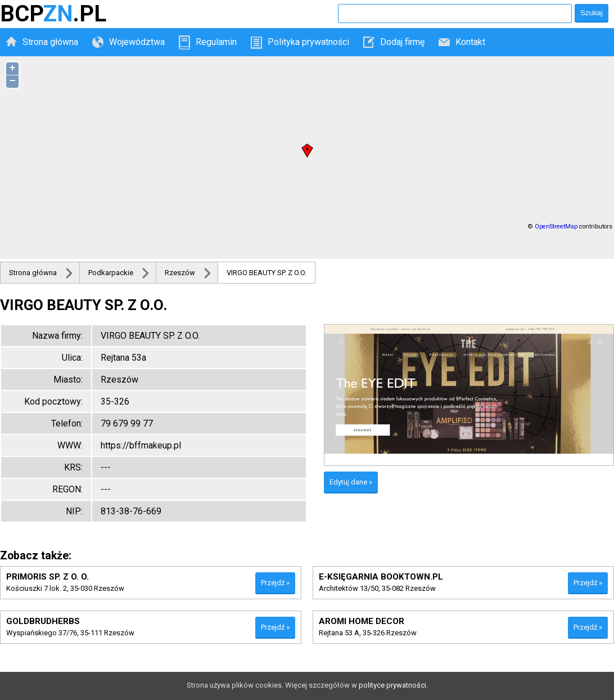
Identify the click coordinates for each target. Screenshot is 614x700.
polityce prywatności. (393, 685)
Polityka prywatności (308, 42)
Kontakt (470, 42)
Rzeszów (180, 273)
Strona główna (50, 42)
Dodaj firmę (402, 42)
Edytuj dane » (351, 482)
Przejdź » (275, 583)
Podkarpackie (111, 273)
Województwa (137, 42)
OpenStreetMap (556, 226)
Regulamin (216, 42)
